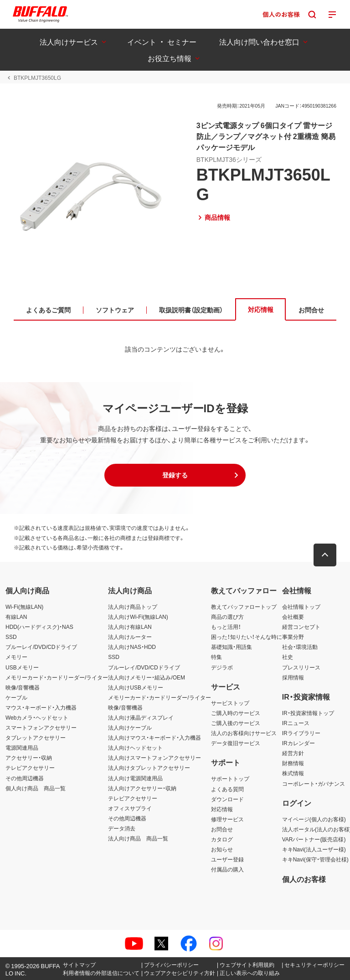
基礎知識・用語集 (232, 647)
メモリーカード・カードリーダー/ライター (57, 677)
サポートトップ (230, 778)
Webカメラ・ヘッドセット (37, 717)
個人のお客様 (304, 879)
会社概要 (293, 617)
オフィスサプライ (130, 808)
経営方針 (293, 753)
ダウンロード (227, 799)
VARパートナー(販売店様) (314, 839)
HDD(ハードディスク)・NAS (39, 627)
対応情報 (222, 809)
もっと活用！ (226, 627)
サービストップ (230, 703)
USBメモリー (22, 667)
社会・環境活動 (300, 647)
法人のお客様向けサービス (244, 733)
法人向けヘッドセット (135, 747)
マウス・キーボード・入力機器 (41, 707)
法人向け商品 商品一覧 (138, 838)
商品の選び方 (227, 617)
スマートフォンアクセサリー (41, 727)
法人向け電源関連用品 (135, 778)
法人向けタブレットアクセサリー (149, 767)
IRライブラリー (301, 733)
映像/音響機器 (23, 687)
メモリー (16, 657)
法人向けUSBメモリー (136, 687)
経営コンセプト (301, 627)
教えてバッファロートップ (244, 607)
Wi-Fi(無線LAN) (24, 607)
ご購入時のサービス (236, 713)
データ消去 (122, 828)
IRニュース (296, 723)
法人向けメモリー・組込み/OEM (147, 677)
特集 (216, 657)
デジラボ (222, 667)
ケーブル (16, 697)
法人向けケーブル (130, 727)
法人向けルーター (130, 637)
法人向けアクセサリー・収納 (142, 788)
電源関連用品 (22, 747)
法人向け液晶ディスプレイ (141, 717)
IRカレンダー (299, 743)
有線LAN (16, 617)
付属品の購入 (227, 869)
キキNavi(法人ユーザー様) (314, 849)
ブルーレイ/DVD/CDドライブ (41, 647)
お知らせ (222, 849)
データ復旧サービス (236, 743)
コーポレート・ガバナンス (314, 783)
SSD (11, 637)
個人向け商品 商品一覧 (36, 788)
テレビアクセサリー (30, 767)
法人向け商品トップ (133, 607)
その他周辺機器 (25, 778)
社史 (288, 657)
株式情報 (293, 773)
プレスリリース (301, 667)
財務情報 (293, 763)
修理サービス (227, 819)
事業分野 (293, 637)
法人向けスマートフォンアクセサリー (154, 757)
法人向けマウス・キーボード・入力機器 (154, 737)
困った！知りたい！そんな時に (247, 637)
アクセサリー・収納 (29, 757)
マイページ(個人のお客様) (314, 819)
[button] (175, 475)
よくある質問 (227, 789)
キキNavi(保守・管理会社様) (315, 859)
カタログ (222, 839)
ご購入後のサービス (236, 723)
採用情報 (293, 677)
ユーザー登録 (227, 859)
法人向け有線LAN (130, 627)
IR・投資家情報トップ (308, 713)
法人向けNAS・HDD (132, 647)
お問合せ (222, 829)
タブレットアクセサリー (36, 737)
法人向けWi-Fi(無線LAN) (138, 617)
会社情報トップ (301, 607)
